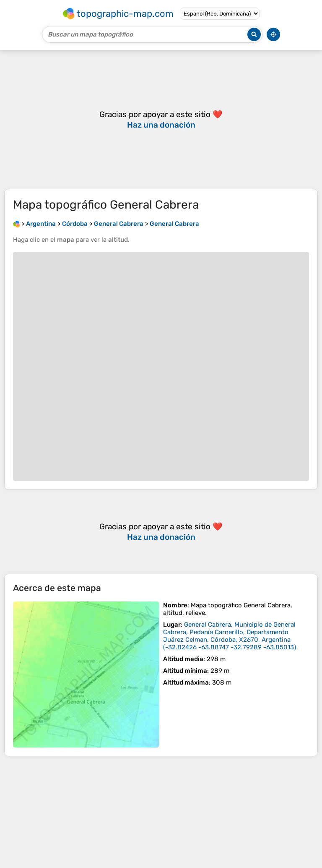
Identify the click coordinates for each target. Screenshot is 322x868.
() (230, 636)
